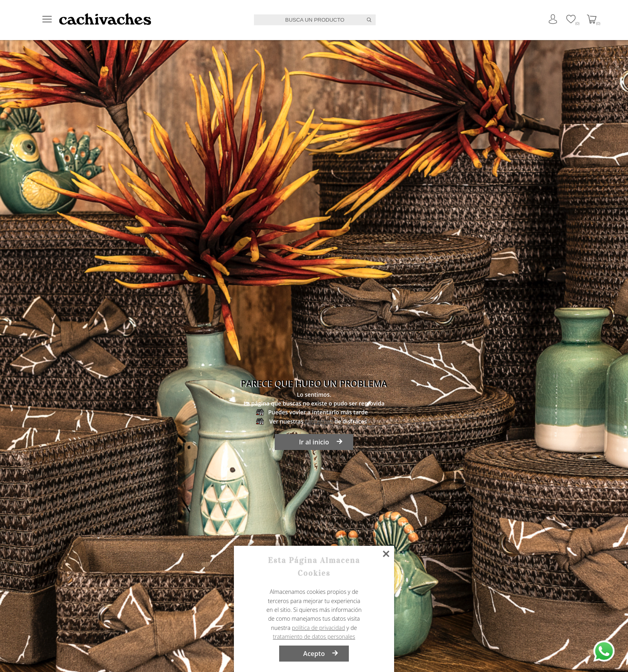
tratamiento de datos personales (314, 637)
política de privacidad (319, 628)
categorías (319, 421)
